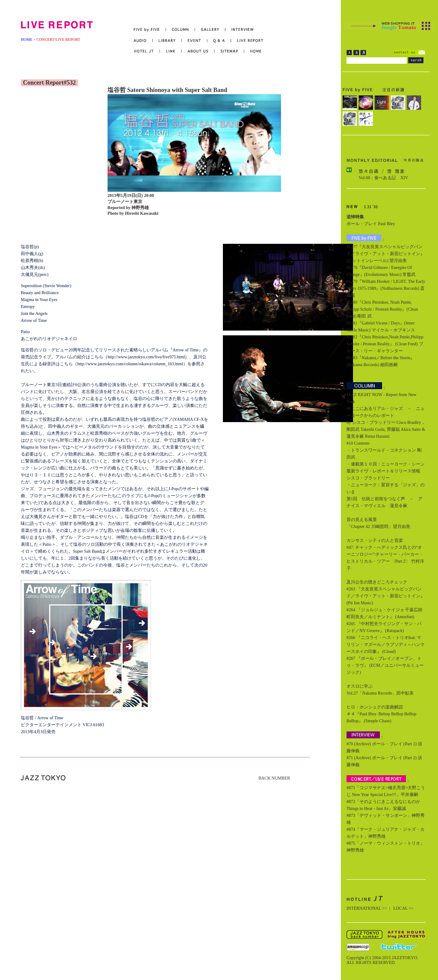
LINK (171, 51)
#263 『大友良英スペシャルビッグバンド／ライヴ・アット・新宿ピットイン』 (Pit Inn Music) (386, 596)
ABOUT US (198, 51)
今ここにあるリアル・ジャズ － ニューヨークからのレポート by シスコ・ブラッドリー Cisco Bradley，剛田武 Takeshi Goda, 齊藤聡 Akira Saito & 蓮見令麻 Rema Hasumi (386, 422)
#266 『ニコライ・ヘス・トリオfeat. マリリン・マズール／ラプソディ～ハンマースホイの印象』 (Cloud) (386, 644)
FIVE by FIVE (150, 30)
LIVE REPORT (247, 41)
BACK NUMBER (274, 778)
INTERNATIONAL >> (367, 908)
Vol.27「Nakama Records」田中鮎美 (380, 693)
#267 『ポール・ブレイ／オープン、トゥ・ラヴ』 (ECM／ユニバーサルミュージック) (385, 665)
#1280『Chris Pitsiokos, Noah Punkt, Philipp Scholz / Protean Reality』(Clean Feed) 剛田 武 (382, 309)
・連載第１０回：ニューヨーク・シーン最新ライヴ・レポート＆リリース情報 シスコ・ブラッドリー (386, 471)
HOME (27, 39)
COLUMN (181, 30)
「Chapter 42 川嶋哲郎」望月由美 (378, 526)
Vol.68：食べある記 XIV (383, 178)
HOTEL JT (147, 51)
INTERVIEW (240, 30)
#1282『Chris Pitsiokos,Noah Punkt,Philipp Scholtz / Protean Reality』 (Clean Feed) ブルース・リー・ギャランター (385, 344)
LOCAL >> (404, 908)
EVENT (194, 41)
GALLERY (210, 30)
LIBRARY (167, 41)
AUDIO (143, 41)
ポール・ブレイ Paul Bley (371, 224)
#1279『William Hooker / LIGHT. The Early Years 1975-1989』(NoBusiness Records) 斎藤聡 (386, 288)
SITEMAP (230, 51)
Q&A (219, 41)
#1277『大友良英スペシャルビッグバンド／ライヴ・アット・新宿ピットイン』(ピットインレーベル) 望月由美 (386, 254)
